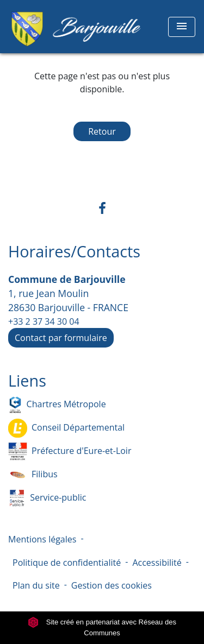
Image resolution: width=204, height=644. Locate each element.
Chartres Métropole (57, 405)
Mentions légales (42, 539)
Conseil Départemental (66, 428)
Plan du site (36, 585)
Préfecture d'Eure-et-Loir (70, 452)
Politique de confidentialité (67, 563)
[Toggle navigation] (182, 27)
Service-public (47, 498)
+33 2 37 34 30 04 (44, 321)
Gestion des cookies (112, 585)
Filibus (33, 475)
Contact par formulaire (61, 338)
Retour (102, 131)
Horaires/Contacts (74, 252)
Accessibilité (157, 563)
